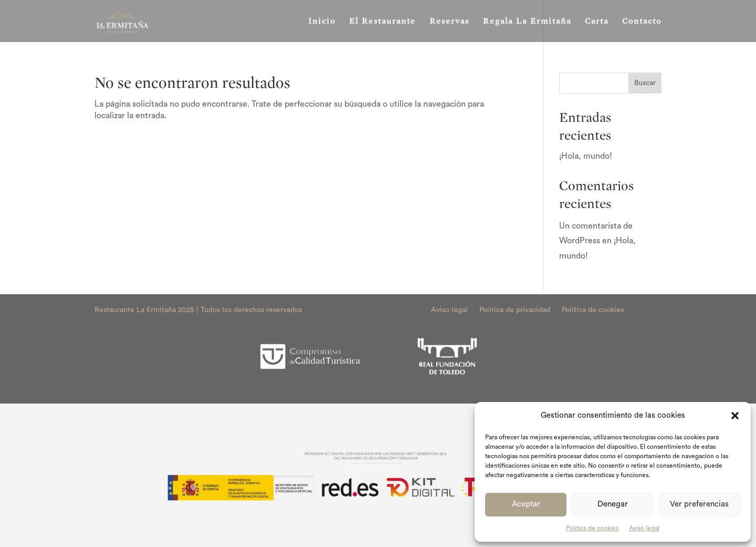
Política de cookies (592, 528)
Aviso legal (644, 528)
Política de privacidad (515, 310)
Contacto (642, 22)
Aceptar (526, 504)
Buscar (645, 83)
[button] (735, 416)
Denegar (613, 504)
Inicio (322, 22)
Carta (597, 22)
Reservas (449, 22)
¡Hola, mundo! (586, 156)
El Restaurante (382, 22)
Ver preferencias (699, 504)
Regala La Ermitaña (527, 22)
